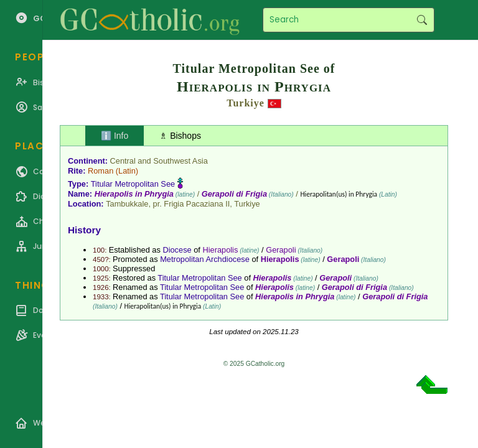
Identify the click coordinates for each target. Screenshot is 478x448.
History (84, 230)
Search (422, 20)
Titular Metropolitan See (133, 184)
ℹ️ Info (115, 136)
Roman (101, 171)
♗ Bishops (180, 136)
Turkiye (246, 103)
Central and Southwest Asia (159, 161)
